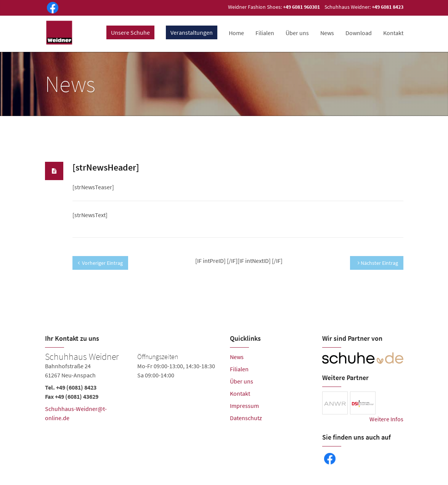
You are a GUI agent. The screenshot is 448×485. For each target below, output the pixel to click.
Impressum (244, 406)
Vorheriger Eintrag (100, 263)
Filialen (265, 33)
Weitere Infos (386, 419)
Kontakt (393, 33)
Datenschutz (246, 418)
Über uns (297, 33)
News (327, 33)
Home (236, 33)
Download (359, 33)
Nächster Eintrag (378, 263)
